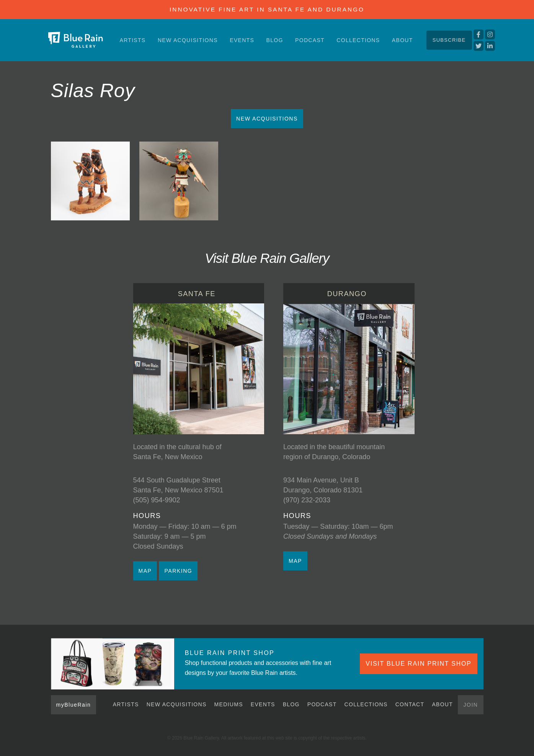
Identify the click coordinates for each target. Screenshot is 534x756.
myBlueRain (74, 705)
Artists (133, 40)
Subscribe (449, 40)
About (403, 40)
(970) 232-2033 (307, 500)
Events (242, 40)
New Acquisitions (188, 40)
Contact (410, 704)
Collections (358, 40)
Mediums (229, 704)
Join (470, 705)
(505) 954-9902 (157, 500)
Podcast (310, 40)
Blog (275, 40)
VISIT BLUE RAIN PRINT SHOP (418, 664)
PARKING (178, 571)
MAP (145, 571)
